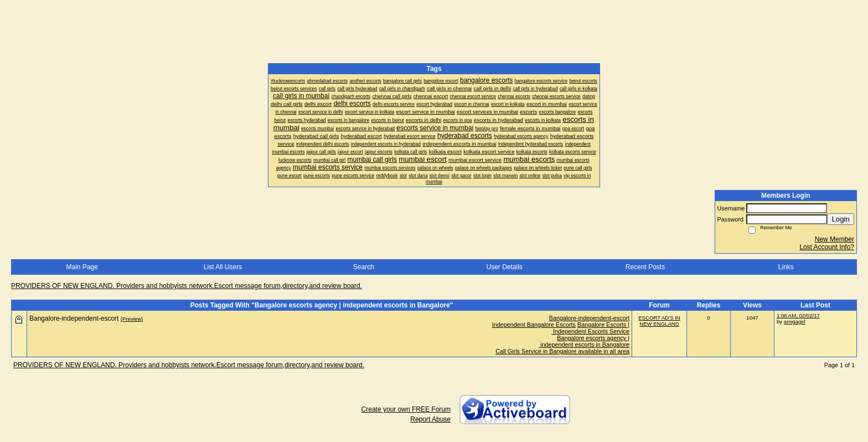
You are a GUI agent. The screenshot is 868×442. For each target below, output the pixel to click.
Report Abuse (430, 419)
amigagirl (795, 322)
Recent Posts (645, 267)
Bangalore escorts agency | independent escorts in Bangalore (584, 341)
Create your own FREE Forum (406, 409)
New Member (835, 239)
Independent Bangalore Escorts (534, 325)
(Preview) (132, 319)
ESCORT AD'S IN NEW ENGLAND (659, 321)
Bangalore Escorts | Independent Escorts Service (590, 328)
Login (841, 219)
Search (364, 267)
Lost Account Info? (827, 247)
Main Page (82, 267)
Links (786, 267)
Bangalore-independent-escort (589, 318)
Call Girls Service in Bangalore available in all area (562, 351)
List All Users (223, 267)
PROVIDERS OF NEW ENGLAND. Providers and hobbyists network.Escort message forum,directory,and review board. (187, 286)
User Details (504, 267)
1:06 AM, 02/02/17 (798, 315)
